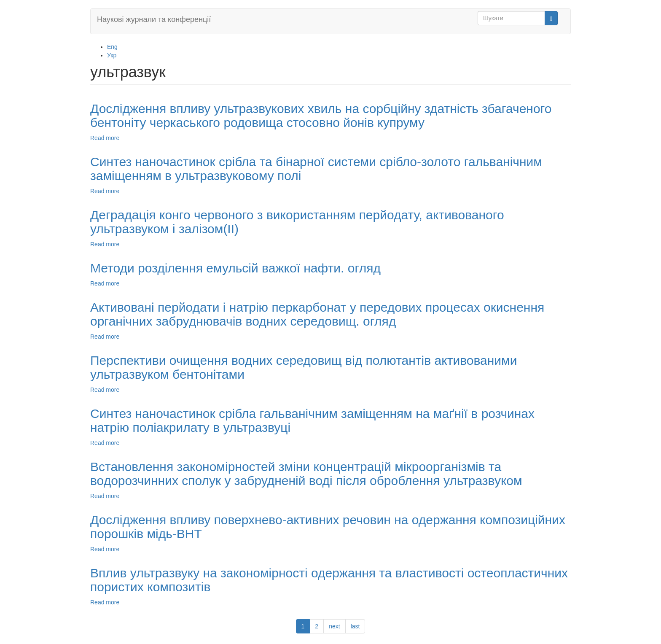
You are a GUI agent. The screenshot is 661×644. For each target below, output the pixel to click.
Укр (112, 55)
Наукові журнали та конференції (154, 19)
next (334, 626)
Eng (112, 47)
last (355, 626)
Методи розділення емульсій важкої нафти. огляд (235, 268)
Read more (105, 138)
